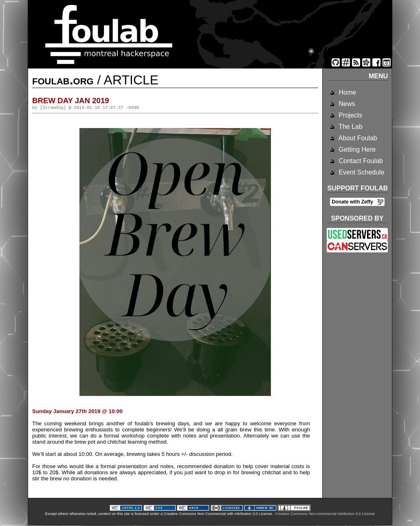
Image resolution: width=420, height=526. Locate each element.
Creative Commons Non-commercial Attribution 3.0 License (325, 515)
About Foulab (357, 138)
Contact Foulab (360, 161)
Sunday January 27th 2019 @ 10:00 (77, 412)
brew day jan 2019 (71, 101)
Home (346, 92)
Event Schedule (361, 172)
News (346, 104)
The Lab (350, 127)
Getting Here (356, 149)
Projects (350, 115)
